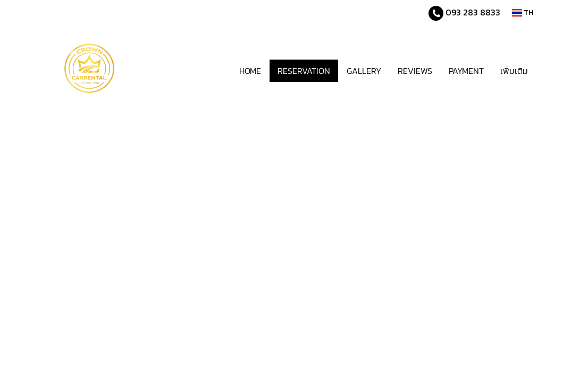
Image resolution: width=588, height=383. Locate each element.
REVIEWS (415, 71)
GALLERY (364, 71)
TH (523, 13)
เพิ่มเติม (514, 71)
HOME (250, 71)
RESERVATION (304, 71)
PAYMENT (466, 71)
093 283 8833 (472, 12)
